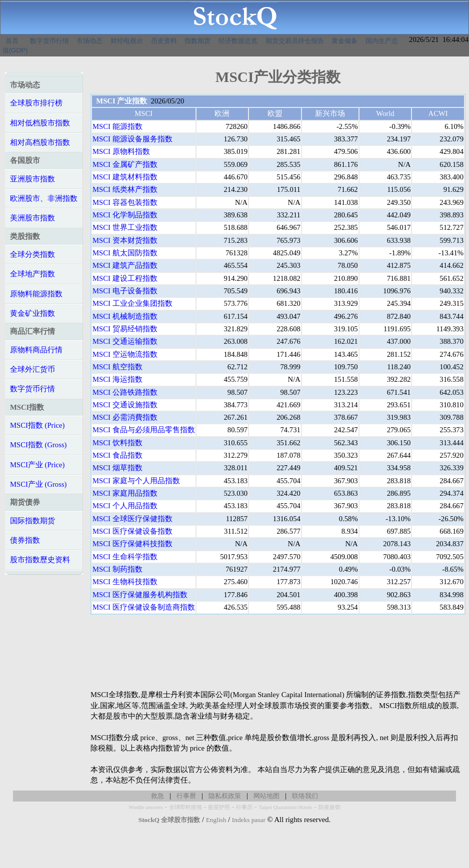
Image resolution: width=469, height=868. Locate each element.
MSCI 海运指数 (117, 379)
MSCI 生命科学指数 (125, 557)
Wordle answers (145, 807)
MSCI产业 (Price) (37, 465)
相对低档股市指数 (40, 123)
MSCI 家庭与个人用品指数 (136, 481)
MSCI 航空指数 (117, 367)
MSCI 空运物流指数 (125, 354)
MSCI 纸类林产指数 (125, 189)
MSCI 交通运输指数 (125, 341)
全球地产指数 (32, 274)
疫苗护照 (219, 807)
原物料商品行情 (36, 350)
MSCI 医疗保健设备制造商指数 (144, 607)
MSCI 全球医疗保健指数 (132, 519)
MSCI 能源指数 (117, 126)
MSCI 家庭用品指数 (125, 493)
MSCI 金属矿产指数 (125, 164)
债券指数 (25, 540)
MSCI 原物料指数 (121, 151)
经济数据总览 (238, 41)
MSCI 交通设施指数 (125, 405)
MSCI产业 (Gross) (38, 484)
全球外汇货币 (32, 369)
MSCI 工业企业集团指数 (132, 303)
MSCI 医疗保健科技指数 (132, 544)
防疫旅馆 (329, 807)
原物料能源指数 (36, 294)
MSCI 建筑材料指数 (125, 177)
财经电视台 (127, 41)
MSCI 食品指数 (117, 455)
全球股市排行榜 (36, 103)
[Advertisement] (278, 652)
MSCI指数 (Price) (37, 425)
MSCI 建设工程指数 (125, 278)
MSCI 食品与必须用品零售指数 (144, 430)
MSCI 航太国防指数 (125, 253)
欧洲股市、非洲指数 (44, 198)
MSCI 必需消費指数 (125, 417)
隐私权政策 (225, 796)
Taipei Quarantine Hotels (285, 807)
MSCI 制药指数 (117, 569)
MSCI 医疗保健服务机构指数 (140, 595)
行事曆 (186, 796)
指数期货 (197, 41)
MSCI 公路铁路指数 (125, 392)
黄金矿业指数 (32, 313)
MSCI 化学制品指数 (125, 215)
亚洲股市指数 (32, 179)
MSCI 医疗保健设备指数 (132, 531)
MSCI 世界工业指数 (125, 227)
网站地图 (266, 796)
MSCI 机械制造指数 (125, 316)
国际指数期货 (32, 521)
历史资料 (164, 41)
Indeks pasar (249, 820)
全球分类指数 (32, 254)
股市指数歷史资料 (40, 560)
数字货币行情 (49, 41)
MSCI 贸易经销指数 (125, 329)
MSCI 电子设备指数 (125, 291)
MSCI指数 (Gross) (38, 445)
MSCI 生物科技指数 (125, 582)
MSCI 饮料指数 (117, 443)
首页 (12, 41)
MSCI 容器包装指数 (125, 202)
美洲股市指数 (32, 218)
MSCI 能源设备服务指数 (132, 139)
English (216, 820)
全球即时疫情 (185, 807)
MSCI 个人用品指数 (125, 506)
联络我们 (305, 796)
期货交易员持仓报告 (295, 41)
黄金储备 (344, 41)
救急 (157, 796)
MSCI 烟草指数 (117, 468)
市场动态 (89, 41)
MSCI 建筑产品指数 (125, 265)
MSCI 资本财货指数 (125, 240)
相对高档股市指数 (40, 142)
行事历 (244, 807)
